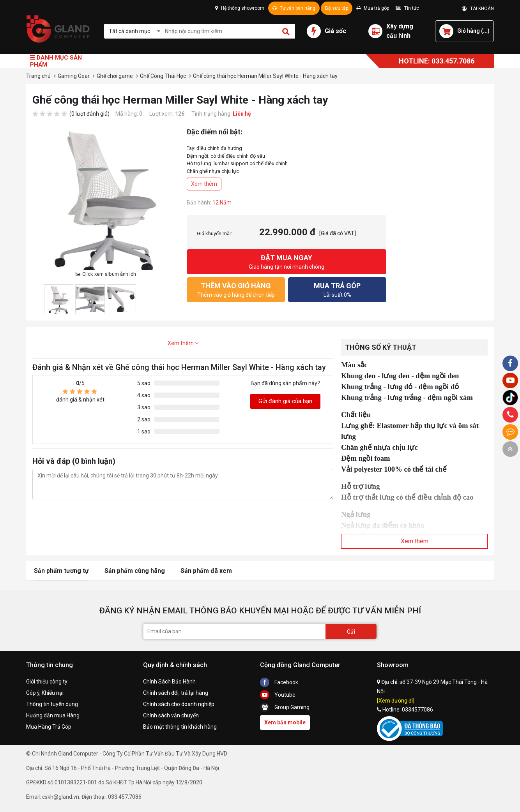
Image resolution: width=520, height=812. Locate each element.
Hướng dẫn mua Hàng (53, 715)
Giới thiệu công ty (47, 682)
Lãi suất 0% (337, 289)
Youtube (278, 695)
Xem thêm (204, 184)
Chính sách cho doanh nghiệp (179, 704)
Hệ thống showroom (240, 8)
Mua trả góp (373, 8)
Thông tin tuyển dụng (52, 704)
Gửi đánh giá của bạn (285, 401)
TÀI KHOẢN (478, 9)
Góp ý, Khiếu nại (45, 693)
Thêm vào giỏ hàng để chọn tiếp (236, 289)
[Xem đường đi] (396, 701)
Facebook (279, 682)
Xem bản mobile (285, 722)
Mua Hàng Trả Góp (49, 727)
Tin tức (407, 8)
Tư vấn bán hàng (294, 8)
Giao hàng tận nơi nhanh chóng (287, 261)
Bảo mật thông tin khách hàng (180, 727)
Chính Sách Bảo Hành (169, 682)
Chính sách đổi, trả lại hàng (176, 693)
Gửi (351, 632)
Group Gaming (285, 707)
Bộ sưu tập (337, 8)
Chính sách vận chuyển (171, 715)
